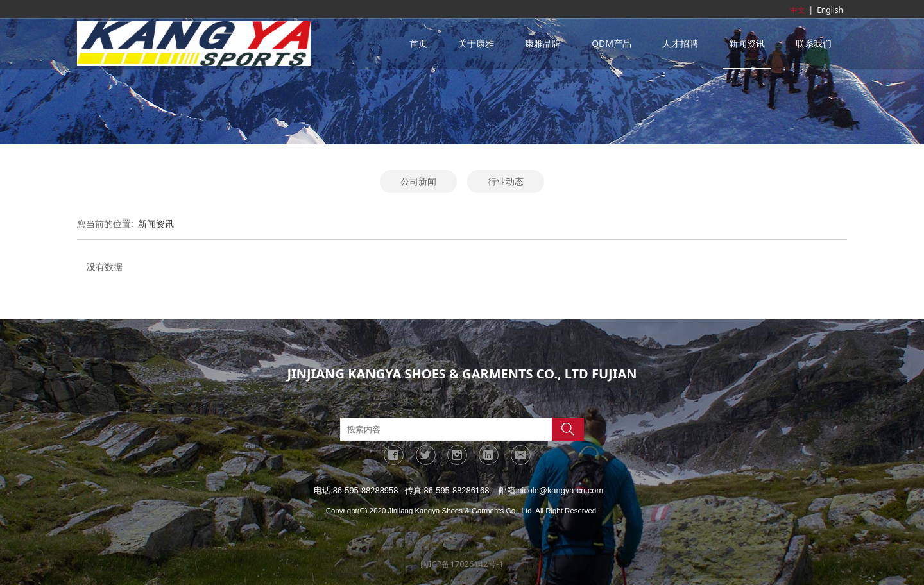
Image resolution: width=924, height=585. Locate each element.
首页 (418, 43)
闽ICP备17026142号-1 (462, 564)
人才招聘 (680, 43)
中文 (798, 10)
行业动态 (506, 181)
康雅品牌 (543, 43)
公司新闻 (418, 181)
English (830, 10)
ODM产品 (612, 43)
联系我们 (814, 43)
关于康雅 (476, 43)
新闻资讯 (747, 43)
